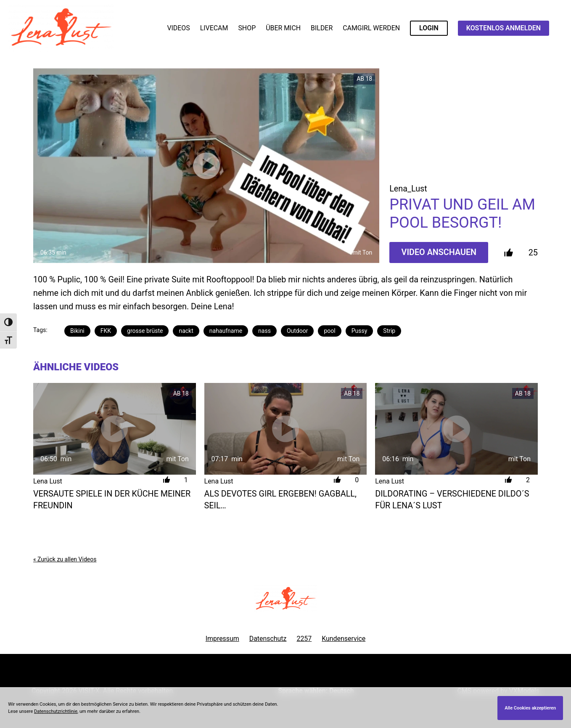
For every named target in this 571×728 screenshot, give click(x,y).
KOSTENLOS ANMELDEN (504, 28)
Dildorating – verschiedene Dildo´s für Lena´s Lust (452, 500)
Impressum (222, 639)
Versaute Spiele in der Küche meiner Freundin (112, 500)
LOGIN (429, 28)
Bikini (77, 331)
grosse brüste (145, 331)
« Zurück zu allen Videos (65, 559)
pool (329, 331)
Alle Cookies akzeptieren (530, 708)
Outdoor (297, 331)
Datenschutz (268, 639)
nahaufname (226, 331)
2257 (304, 639)
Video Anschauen (439, 252)
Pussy (360, 331)
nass (264, 331)
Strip (389, 331)
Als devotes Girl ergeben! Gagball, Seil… (280, 500)
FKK (106, 331)
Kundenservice (344, 639)
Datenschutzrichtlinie (56, 711)
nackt (186, 331)
